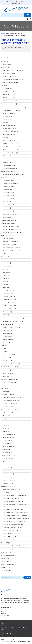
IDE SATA (5, 315)
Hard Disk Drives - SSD (7, 220)
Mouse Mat (6, 425)
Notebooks (4, 67)
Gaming (5, 278)
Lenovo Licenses (8, 211)
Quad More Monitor (9, 480)
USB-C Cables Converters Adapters (13, 318)
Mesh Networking (8, 165)
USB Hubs (6, 358)
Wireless (5, 281)
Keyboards (4, 269)
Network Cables (7, 297)
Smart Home (7, 443)
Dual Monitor (7, 459)
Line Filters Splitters (8, 168)
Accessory (6, 462)
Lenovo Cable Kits (8, 199)
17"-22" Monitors (8, 92)
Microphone (6, 333)
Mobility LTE (4, 558)
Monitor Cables (7, 303)
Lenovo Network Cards (9, 214)
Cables (3, 284)
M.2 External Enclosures (10, 254)
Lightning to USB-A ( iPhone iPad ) (12, 321)
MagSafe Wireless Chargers (11, 489)
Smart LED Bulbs (8, 446)
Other (5, 385)
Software (4, 61)
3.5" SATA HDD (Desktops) (10, 226)
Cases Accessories (6, 324)
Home (3, 34)
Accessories (6, 116)
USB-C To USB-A (8, 291)
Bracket (5, 159)
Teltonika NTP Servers (9, 537)
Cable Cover (6, 370)
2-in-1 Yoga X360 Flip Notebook (12, 70)
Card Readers (7, 361)
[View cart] (30, 19)
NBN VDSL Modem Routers (10, 147)
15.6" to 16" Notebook (9, 83)
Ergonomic (6, 272)
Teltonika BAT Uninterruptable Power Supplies (16, 512)
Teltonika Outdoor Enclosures (11, 528)
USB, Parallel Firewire (9, 309)
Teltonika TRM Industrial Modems (12, 502)
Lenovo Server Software (10, 183)
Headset (5, 343)
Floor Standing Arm (8, 465)
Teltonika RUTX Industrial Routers (12, 498)
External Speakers (8, 339)
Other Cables (7, 294)
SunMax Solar (5, 567)
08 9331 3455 (10, 624)
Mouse (3, 419)
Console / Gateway (6, 549)
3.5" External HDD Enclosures (11, 251)
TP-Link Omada (5, 570)
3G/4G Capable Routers (10, 144)
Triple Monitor (7, 483)
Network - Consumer (7, 125)
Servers (3, 177)
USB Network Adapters (9, 132)
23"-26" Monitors (8, 95)
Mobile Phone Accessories (8, 379)
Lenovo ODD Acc (8, 193)
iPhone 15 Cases (7, 407)
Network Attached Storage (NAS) (12, 174)
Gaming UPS (4, 543)
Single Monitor (7, 474)
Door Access (5, 552)
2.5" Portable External (9, 242)
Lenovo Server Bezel (9, 187)
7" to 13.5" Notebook (9, 76)
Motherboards (5, 449)
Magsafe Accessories (7, 486)
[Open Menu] (24, 19)
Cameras (6, 416)
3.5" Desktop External (9, 245)
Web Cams (4, 388)
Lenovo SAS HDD (8, 205)
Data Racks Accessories (8, 104)
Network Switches (8, 128)
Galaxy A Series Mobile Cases (11, 401)
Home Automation (6, 437)
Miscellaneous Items (7, 540)
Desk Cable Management (8, 367)
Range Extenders (8, 162)
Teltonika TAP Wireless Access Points (13, 522)
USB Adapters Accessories (10, 364)
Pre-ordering (5, 615)
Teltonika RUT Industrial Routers (12, 509)
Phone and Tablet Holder (10, 382)
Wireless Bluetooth (8, 434)
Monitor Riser (7, 468)
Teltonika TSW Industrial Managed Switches (15, 518)
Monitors (4, 86)
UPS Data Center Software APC (10, 546)
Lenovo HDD (6, 217)
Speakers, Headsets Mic (8, 330)
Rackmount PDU (8, 113)
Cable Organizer (7, 373)
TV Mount (6, 471)
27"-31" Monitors (8, 98)
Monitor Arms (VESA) (7, 456)
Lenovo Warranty (8, 196)
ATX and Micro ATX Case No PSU (12, 327)
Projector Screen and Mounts (11, 260)
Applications (7, 64)
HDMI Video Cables (8, 306)
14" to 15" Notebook (9, 73)
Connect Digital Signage (8, 555)
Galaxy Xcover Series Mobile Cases (13, 397)
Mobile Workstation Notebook (11, 80)
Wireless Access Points (9, 153)
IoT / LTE (3, 492)
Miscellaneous (7, 266)
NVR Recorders (7, 413)
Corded (5, 275)
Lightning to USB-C (8, 300)
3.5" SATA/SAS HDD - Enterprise (12, 232)
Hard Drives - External (7, 235)
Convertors (6, 312)
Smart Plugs (6, 440)
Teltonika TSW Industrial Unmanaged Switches (16, 505)
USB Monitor (7, 89)
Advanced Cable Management (11, 110)
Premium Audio (5, 561)
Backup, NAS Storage (7, 171)
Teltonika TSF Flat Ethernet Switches (13, 525)
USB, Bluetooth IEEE (6, 355)
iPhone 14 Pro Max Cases (10, 404)
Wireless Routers (8, 135)
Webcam (6, 391)
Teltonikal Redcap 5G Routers (11, 531)
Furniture (3, 346)
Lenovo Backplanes (8, 180)
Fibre (4, 287)
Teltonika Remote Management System (14, 515)
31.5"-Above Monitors (9, 101)
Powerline (6, 138)
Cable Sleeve (7, 376)
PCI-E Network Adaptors (10, 150)
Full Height (6, 119)
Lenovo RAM (6, 208)
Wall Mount (6, 122)
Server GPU (6, 202)
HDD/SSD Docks (8, 239)
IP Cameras (6, 156)
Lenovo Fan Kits (7, 190)
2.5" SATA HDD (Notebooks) (11, 229)
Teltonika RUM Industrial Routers (12, 534)
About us (4, 613)
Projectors (4, 257)
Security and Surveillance (8, 410)
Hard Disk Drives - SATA (8, 223)
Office (5, 349)
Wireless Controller (8, 141)
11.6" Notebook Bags (7, 564)
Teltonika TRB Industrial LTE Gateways (13, 495)
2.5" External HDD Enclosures (11, 248)
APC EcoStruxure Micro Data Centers (13, 107)
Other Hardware (5, 263)
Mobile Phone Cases (7, 394)
